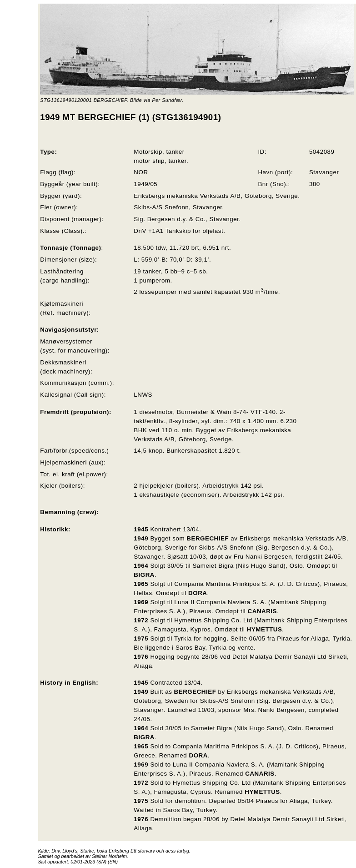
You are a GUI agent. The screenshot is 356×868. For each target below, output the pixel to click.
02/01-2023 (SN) (88, 862)
